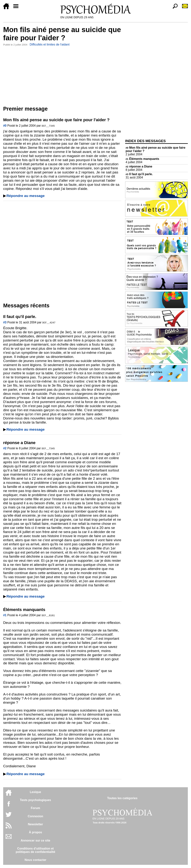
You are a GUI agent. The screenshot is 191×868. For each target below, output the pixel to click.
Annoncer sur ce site (35, 840)
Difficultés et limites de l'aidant (50, 44)
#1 (5, 615)
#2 (5, 448)
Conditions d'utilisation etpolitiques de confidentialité (35, 850)
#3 (5, 322)
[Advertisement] (62, 75)
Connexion (36, 816)
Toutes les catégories (122, 798)
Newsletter (36, 824)
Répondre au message (25, 196)
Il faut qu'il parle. (139, 174)
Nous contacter (35, 860)
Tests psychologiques (36, 800)
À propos (35, 832)
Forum (35, 808)
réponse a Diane (139, 166)
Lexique (35, 792)
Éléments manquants (142, 159)
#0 (5, 126)
